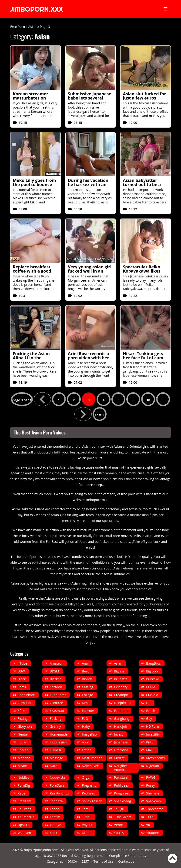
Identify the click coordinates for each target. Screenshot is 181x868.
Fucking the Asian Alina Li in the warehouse (31, 358)
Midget (119, 758)
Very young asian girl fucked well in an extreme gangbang (90, 271)
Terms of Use (104, 861)
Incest (119, 734)
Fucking (56, 719)
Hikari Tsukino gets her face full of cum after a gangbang (143, 358)
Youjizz (119, 833)
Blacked (56, 679)
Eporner (88, 711)
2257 (85, 861)
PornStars (57, 785)
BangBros (153, 663)
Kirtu (150, 742)
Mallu (150, 750)
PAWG (151, 777)
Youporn (153, 833)
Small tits (25, 801)
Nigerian (153, 766)
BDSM (54, 671)
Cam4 (22, 687)
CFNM (151, 687)
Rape (22, 793)
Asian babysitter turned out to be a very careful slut (142, 184)
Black (22, 679)
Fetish (151, 711)
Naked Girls (91, 766)
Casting (87, 687)
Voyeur (87, 825)
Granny (55, 726)
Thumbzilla (26, 817)
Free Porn (18, 27)
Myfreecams (155, 758)
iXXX (85, 742)
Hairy (86, 726)
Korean (23, 750)
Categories (55, 861)
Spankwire (154, 801)
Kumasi (55, 750)
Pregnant (89, 785)
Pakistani (121, 777)
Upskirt (23, 825)
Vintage (55, 825)
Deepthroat (123, 703)
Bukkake (153, 679)
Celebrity (121, 687)
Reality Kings (59, 793)
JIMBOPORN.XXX (37, 9)
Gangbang (122, 719)
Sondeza (56, 801)
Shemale (153, 793)
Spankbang (122, 801)
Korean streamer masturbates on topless (30, 98)
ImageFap (89, 734)
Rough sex (122, 793)
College (87, 695)
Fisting (23, 719)
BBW (21, 671)
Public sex (122, 785)
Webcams (25, 833)
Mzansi (23, 766)
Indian (22, 742)
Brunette (121, 679)
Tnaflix (55, 817)
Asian (32, 27)
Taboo (55, 809)
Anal (85, 663)
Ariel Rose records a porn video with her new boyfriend (89, 358)
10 (148, 400)
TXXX (150, 817)
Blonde (87, 679)
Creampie (121, 695)
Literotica (121, 750)
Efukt (22, 711)
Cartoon (56, 687)
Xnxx (53, 833)
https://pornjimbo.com (41, 850)
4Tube (22, 663)
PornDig (24, 785)
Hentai (23, 734)
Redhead (89, 793)
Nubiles (23, 777)
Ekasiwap (57, 711)
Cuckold (152, 695)
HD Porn (153, 726)
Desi (85, 703)
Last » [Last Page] (100, 415)
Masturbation (92, 758)
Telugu (119, 809)
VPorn (119, 825)
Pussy (150, 785)
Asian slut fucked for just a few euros (144, 96)
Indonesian (58, 742)
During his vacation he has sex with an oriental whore (88, 184)
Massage (56, 758)
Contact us (126, 861)
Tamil (86, 809)
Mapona (24, 758)
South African (92, 801)
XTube (87, 833)
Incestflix (153, 734)
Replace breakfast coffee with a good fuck (32, 271)
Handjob (121, 726)
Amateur (56, 663)
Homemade (59, 734)
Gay (149, 719)
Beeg (86, 671)
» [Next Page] (83, 414)
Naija (54, 766)
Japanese (121, 742)
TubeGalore (123, 817)
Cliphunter (58, 695)
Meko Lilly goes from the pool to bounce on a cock (34, 184)
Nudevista (57, 777)
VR (148, 825)
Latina (87, 750)
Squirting (25, 809)
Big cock (152, 671)
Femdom (121, 711)
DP (148, 703)
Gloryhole (25, 726)
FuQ (85, 719)
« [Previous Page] (42, 399)
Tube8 (87, 817)
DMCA (72, 861)
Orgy (85, 777)
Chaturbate (26, 695)
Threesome (155, 809)
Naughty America (120, 768)
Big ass (119, 671)
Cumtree (56, 703)
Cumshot (25, 703)
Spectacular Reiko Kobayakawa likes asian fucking (142, 271)
